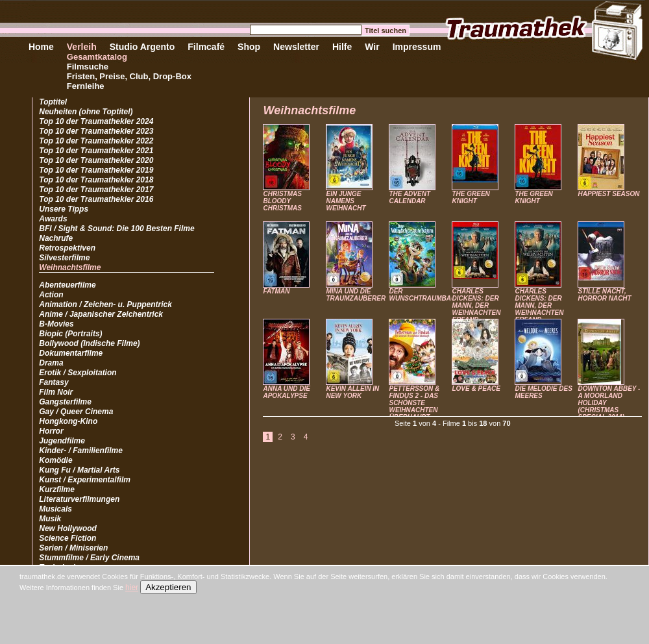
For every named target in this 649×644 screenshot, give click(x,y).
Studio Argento (142, 47)
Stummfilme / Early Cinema (89, 558)
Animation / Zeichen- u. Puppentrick (105, 304)
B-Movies (56, 324)
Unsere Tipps (64, 209)
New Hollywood (68, 528)
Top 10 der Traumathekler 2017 (96, 190)
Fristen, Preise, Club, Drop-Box (129, 76)
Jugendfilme (62, 441)
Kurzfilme (57, 489)
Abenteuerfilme (67, 285)
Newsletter (296, 47)
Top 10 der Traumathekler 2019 (96, 170)
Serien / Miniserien (73, 548)
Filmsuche (88, 67)
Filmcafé (206, 47)
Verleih (82, 47)
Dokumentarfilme (71, 353)
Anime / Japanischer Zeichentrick (101, 314)
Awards (53, 219)
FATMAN (276, 291)
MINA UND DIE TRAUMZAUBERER (356, 295)
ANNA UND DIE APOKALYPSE (286, 392)
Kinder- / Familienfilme (81, 451)
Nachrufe (56, 238)
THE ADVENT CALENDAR (410, 197)
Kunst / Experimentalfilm (85, 480)
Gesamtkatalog (97, 57)
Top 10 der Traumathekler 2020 (96, 160)
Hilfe (342, 47)
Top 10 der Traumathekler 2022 (96, 141)
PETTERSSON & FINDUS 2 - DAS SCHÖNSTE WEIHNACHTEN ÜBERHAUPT (414, 403)
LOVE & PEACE (476, 389)
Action (51, 295)
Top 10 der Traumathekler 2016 (96, 199)
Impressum (417, 47)
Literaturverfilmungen (79, 499)
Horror (51, 431)
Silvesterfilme (64, 258)
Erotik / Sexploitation (78, 373)
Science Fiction (67, 538)
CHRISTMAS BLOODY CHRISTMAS (282, 201)
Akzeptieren (168, 587)
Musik (50, 519)
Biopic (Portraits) (70, 334)
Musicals (55, 509)
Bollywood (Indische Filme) (89, 343)
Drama (51, 363)
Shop (249, 47)
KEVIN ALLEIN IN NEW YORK (352, 392)
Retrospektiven (67, 248)
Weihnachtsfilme (70, 267)
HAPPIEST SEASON (608, 194)
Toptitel (53, 102)
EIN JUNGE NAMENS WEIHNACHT (346, 201)
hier (132, 588)
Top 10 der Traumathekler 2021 (96, 151)
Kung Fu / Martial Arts (79, 470)
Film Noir (56, 392)
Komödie (55, 460)
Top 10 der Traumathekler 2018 (96, 180)
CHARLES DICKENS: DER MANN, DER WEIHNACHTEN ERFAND (476, 305)
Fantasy (54, 382)
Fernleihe (86, 86)
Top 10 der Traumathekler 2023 (96, 131)
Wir (372, 47)
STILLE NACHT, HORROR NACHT (604, 295)
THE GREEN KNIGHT (471, 197)
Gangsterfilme (65, 402)
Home (41, 47)
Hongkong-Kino (68, 421)
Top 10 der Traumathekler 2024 (96, 121)
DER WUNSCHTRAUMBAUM (425, 295)
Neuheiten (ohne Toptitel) (86, 112)
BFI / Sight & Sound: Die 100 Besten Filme (116, 229)
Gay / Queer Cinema (76, 412)
